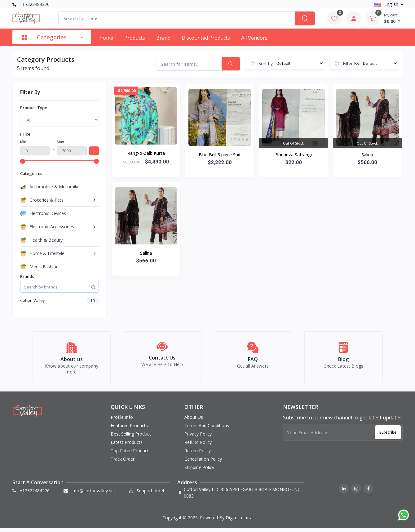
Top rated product (130, 454)
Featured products (129, 429)
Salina (367, 155)
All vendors (254, 38)
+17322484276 (31, 4)
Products (135, 38)
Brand (163, 38)
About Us (194, 420)
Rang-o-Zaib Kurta (146, 153)
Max (60, 142)
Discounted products (206, 38)
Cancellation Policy (203, 462)
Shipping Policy (199, 471)
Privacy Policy (198, 437)
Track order (123, 462)
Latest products (127, 446)
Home (106, 38)
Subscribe (388, 435)
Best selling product (131, 437)
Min (23, 142)
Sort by (266, 63)
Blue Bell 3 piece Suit (220, 155)
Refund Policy (198, 446)
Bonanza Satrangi (294, 155)
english (387, 4)
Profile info (122, 420)
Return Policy (198, 454)
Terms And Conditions (207, 429)
